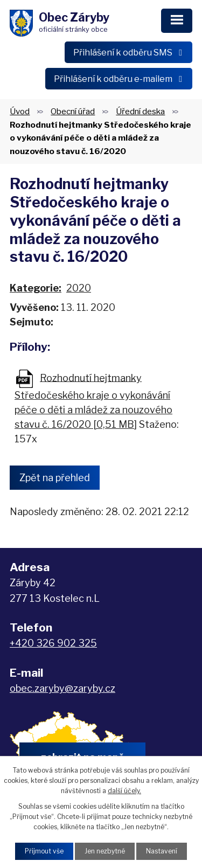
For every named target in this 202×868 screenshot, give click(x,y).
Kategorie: (36, 288)
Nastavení (162, 851)
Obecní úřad (73, 111)
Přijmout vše (44, 851)
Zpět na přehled (55, 478)
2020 (79, 288)
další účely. (124, 791)
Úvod (20, 111)
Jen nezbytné (105, 851)
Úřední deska (140, 111)
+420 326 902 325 (53, 643)
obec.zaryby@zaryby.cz (62, 688)
